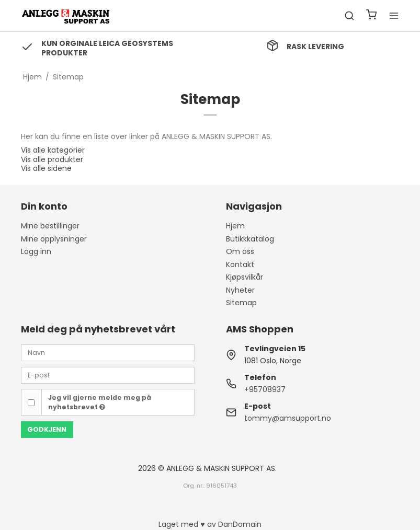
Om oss (240, 251)
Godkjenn (47, 429)
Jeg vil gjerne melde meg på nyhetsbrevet (100, 402)
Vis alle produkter (52, 159)
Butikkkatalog (250, 239)
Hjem (235, 226)
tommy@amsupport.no (288, 418)
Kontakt (240, 264)
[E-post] (107, 375)
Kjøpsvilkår (245, 277)
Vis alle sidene (46, 168)
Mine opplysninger (54, 239)
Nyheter (240, 290)
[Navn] (107, 352)
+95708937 (265, 389)
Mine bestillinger (50, 226)
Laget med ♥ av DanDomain (210, 524)
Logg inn (36, 251)
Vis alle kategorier (53, 150)
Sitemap (241, 303)
